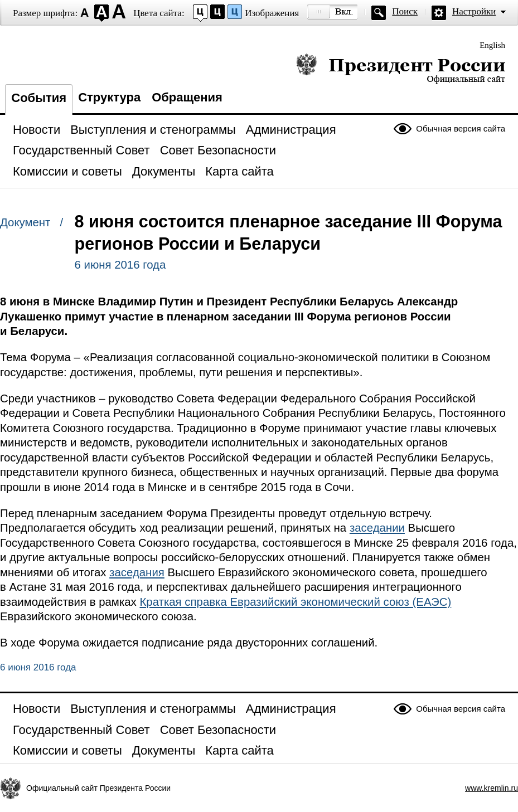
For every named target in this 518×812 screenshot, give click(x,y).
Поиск (405, 11)
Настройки (474, 11)
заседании (377, 528)
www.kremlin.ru (492, 788)
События (39, 98)
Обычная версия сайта (461, 128)
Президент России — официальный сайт (401, 68)
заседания (137, 572)
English (492, 45)
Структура (109, 97)
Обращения (187, 97)
